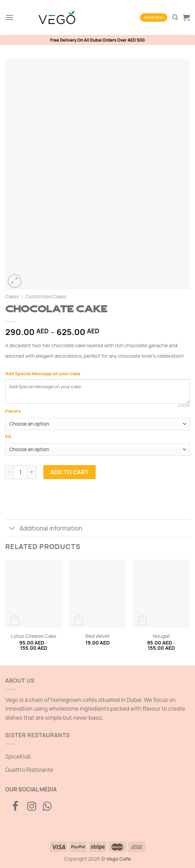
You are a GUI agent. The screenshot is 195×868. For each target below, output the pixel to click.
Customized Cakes (46, 297)
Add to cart (69, 472)
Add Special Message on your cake (43, 373)
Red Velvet (98, 636)
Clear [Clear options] (184, 405)
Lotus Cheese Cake (34, 636)
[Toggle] (12, 529)
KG (8, 437)
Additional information (44, 529)
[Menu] (9, 17)
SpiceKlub (18, 756)
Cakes (12, 297)
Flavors (13, 411)
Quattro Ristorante (29, 770)
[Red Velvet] (97, 594)
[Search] (175, 17)
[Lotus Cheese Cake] (34, 594)
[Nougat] (161, 594)
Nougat (161, 636)
